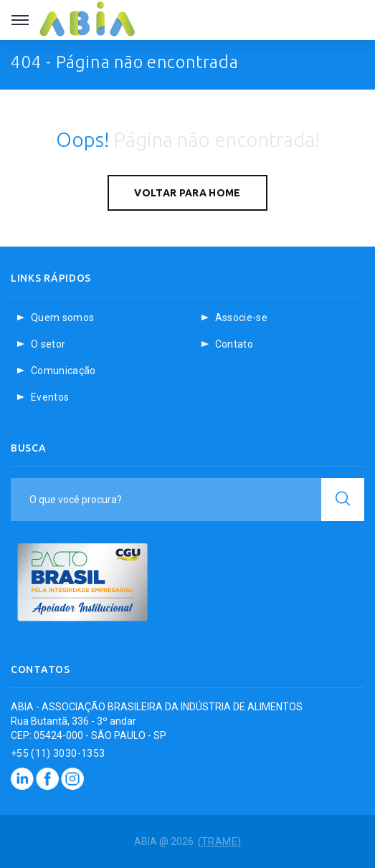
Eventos (50, 397)
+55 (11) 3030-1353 (58, 753)
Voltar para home (187, 193)
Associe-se (242, 318)
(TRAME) (219, 841)
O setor (48, 344)
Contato (234, 344)
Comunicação (63, 371)
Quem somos (63, 318)
